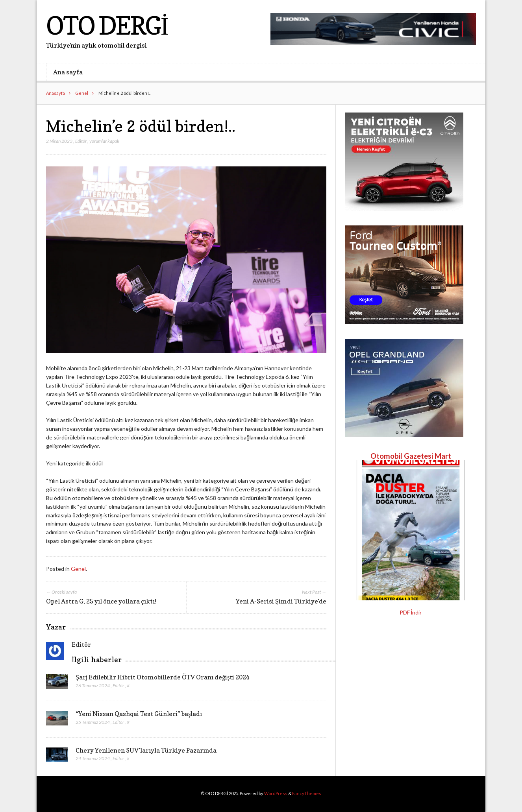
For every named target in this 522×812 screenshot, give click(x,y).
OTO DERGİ (107, 25)
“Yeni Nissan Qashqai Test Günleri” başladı (139, 714)
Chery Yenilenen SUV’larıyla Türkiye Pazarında (146, 750)
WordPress (276, 793)
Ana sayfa (68, 72)
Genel (82, 93)
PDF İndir (411, 612)
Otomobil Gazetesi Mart (411, 456)
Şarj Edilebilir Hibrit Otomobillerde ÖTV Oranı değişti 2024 (163, 677)
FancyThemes (307, 793)
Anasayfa (56, 93)
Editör (81, 141)
